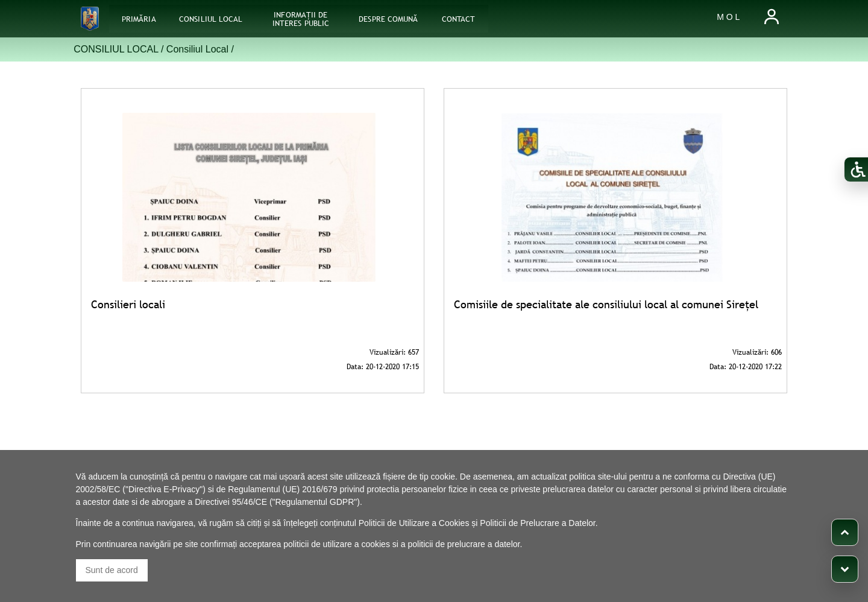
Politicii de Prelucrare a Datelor (537, 523)
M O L (728, 17)
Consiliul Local (197, 49)
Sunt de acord (112, 570)
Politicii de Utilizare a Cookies (414, 523)
